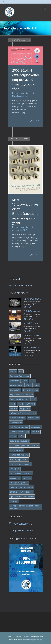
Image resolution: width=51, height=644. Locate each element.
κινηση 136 (15, 469)
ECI (21, 371)
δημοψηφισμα (16, 422)
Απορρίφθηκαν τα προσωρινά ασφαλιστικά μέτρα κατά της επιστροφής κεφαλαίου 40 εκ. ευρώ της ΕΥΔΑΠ (33, 323)
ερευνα (13, 436)
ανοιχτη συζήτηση (18, 418)
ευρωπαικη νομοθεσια (19, 441)
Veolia (32, 381)
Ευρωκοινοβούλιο (31, 390)
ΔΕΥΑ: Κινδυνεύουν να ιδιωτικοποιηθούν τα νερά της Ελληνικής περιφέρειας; (33, 347)
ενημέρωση (36, 427)
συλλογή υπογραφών (19, 483)
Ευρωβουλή (15, 390)
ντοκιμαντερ (15, 478)
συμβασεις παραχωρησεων (22, 487)
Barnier (13, 371)
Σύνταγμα (31, 404)
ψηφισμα (14, 501)
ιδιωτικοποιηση (16, 450)
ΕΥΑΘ (36, 385)
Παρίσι (21, 404)
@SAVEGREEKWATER (23, 524)
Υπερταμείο (25, 408)
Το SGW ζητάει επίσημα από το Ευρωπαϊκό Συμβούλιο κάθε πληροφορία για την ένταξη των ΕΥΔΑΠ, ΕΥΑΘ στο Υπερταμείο (33, 311)
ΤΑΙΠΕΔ (13, 408)
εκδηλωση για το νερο (19, 427)
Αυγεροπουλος (16, 385)
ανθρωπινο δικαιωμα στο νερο (23, 413)
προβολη (27, 478)
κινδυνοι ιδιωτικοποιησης (20, 464)
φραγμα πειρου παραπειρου (22, 497)
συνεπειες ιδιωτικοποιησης (21, 492)
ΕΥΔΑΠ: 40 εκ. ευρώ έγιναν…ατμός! (33, 335)
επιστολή (36, 432)
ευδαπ (22, 436)
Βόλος (28, 385)
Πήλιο (13, 404)
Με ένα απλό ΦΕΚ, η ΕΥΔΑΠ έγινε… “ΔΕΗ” (33, 299)
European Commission (20, 376)
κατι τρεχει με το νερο (19, 459)
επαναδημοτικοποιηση (19, 432)
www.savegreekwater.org (34, 640)
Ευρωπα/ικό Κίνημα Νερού (21, 395)
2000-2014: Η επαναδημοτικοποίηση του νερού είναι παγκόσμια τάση (26, 80)
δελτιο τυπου (33, 418)
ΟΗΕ (34, 399)
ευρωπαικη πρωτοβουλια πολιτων (24, 446)
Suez (25, 381)
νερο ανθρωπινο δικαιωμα (21, 473)
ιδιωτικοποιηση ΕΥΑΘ (19, 455)
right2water (15, 381)
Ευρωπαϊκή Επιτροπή (19, 399)
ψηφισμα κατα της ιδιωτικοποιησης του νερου (25, 507)
